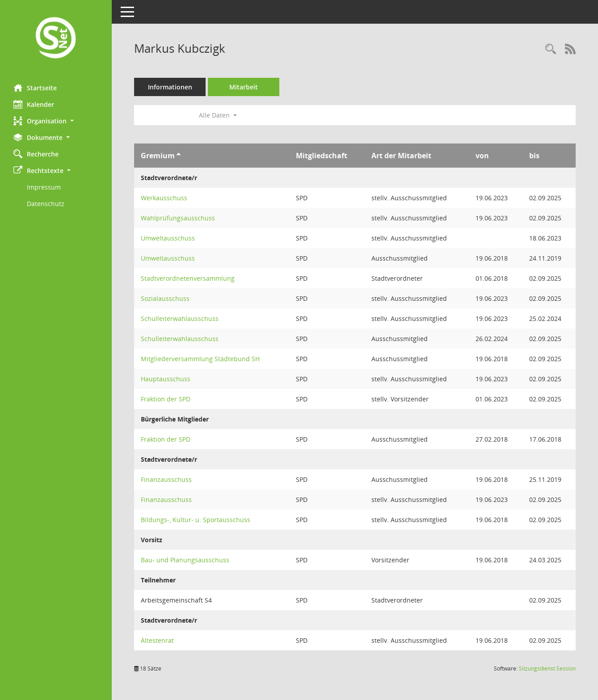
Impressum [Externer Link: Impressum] (44, 187)
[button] (56, 121)
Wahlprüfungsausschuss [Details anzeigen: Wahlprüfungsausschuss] (178, 218)
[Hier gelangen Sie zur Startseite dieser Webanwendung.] (56, 39)
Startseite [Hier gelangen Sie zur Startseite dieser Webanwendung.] (35, 88)
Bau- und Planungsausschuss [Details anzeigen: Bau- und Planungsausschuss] (185, 560)
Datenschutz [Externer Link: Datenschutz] (46, 204)
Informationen (170, 87)
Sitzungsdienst (547, 668)
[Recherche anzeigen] (551, 49)
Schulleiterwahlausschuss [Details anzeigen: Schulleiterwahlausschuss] (180, 318)
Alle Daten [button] (218, 115)
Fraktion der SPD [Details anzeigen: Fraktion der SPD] (166, 399)
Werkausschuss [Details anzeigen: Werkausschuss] (164, 198)
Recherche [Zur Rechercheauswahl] (36, 154)
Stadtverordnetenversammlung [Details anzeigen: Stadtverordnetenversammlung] (188, 278)
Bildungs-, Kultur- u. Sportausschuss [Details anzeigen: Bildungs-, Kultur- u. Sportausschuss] (196, 520)
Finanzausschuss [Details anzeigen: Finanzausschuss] (166, 479)
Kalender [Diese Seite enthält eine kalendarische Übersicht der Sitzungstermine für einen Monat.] (34, 104)
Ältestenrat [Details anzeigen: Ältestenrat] (157, 640)
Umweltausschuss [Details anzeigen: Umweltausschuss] (168, 238)
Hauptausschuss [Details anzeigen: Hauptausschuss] (166, 379)
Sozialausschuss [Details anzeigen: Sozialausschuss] (165, 298)
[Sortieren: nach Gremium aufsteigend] (179, 156)
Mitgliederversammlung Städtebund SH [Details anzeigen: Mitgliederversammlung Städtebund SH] (200, 359)
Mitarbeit (244, 87)
